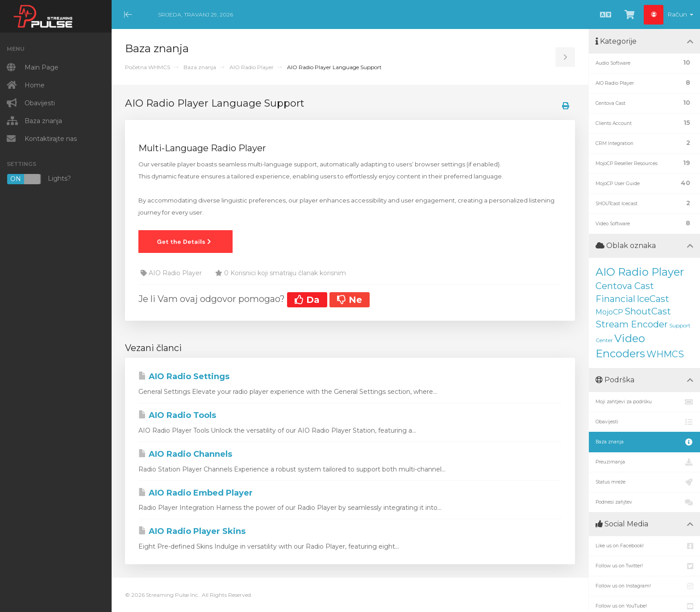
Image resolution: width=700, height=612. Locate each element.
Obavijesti (644, 422)
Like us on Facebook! (644, 546)
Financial (615, 299)
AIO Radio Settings (184, 376)
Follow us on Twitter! (644, 566)
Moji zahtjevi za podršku (644, 402)
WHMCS (665, 354)
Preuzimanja (644, 462)
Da (307, 300)
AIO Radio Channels (185, 454)
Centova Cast (625, 286)
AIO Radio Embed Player (196, 493)
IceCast (653, 299)
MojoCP (609, 312)
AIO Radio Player (252, 67)
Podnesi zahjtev (644, 502)
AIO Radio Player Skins (192, 531)
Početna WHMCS (148, 67)
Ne (350, 300)
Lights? (39, 179)
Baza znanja (200, 67)
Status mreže (644, 482)
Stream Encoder (632, 324)
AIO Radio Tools (177, 415)
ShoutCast (648, 311)
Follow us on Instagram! (644, 586)
